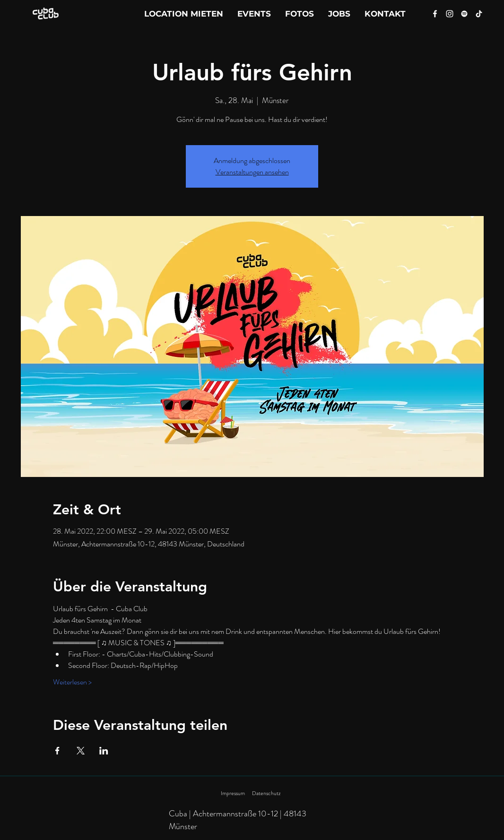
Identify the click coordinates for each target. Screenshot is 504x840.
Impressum (233, 793)
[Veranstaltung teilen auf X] (81, 751)
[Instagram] (450, 14)
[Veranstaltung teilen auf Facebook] (57, 751)
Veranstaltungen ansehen (252, 172)
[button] (385, 14)
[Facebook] (435, 14)
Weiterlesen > (72, 682)
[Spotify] (464, 14)
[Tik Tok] (479, 14)
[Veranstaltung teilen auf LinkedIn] (104, 751)
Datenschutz (266, 793)
